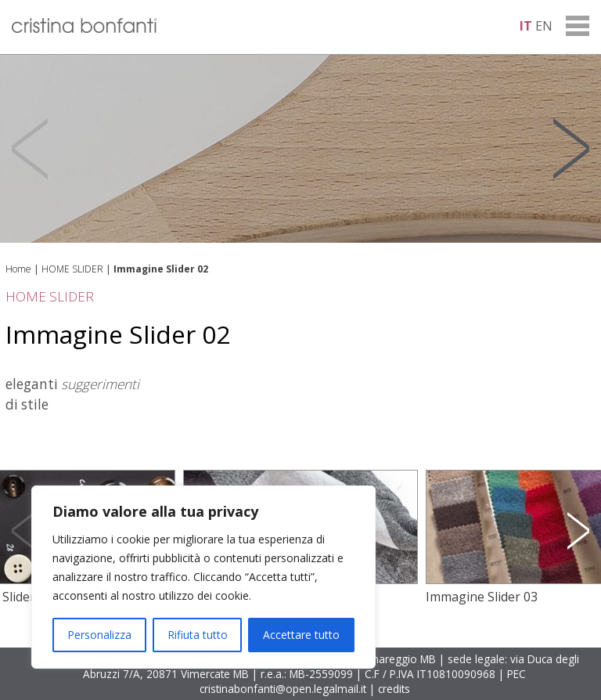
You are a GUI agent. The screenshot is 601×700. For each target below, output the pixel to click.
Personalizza (99, 635)
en (544, 26)
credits (394, 689)
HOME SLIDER (72, 269)
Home (18, 269)
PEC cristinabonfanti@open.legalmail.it (363, 681)
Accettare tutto (301, 635)
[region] (203, 577)
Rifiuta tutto (198, 635)
